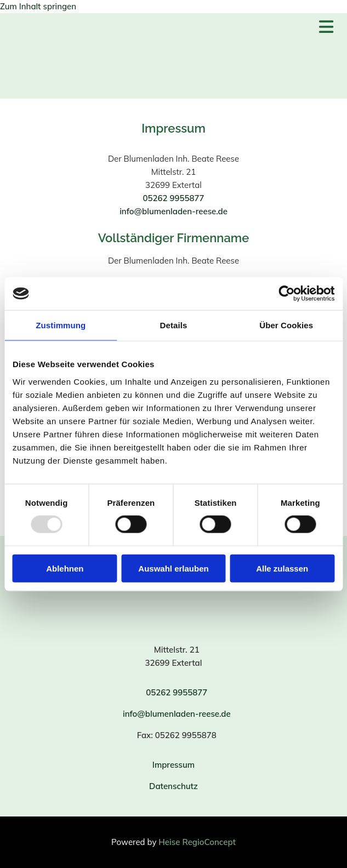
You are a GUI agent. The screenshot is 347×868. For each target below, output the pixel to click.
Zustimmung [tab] (61, 325)
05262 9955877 (173, 198)
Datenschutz (173, 786)
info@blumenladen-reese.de (173, 211)
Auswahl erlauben (173, 568)
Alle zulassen (282, 568)
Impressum (173, 765)
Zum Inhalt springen (38, 6)
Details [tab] (174, 325)
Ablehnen (65, 568)
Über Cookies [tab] (286, 325)
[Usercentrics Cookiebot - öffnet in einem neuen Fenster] (286, 294)
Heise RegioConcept (197, 842)
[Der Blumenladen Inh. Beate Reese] (78, 84)
